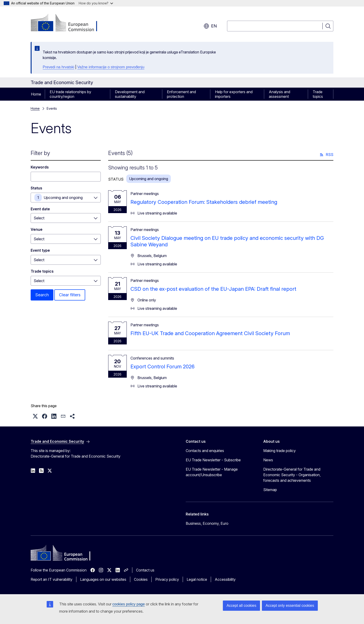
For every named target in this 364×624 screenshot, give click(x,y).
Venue (37, 229)
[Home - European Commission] (68, 23)
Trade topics (318, 94)
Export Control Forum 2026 (162, 366)
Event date (40, 209)
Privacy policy (167, 579)
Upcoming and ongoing (63, 198)
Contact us (145, 570)
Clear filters (70, 295)
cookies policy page (129, 604)
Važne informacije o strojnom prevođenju (111, 67)
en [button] (210, 26)
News (268, 460)
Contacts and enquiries (205, 451)
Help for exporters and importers (234, 94)
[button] (35, 416)
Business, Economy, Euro (207, 523)
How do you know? (96, 3)
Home (36, 94)
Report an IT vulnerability (52, 579)
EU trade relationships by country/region (70, 94)
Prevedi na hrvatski (58, 67)
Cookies (141, 579)
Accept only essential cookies (290, 606)
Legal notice (197, 579)
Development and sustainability (130, 94)
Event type (40, 250)
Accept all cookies (241, 606)
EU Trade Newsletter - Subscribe (213, 460)
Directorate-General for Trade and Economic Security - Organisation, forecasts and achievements (292, 475)
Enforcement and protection (181, 94)
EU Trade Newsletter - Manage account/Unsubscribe (212, 472)
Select (39, 239)
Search (42, 295)
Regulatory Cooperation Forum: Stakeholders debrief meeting (204, 202)
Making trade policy (279, 451)
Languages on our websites (103, 579)
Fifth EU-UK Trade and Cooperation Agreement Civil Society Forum (210, 333)
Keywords (40, 167)
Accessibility (225, 579)
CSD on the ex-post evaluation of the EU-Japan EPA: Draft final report (213, 289)
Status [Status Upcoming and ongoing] (36, 188)
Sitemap (270, 490)
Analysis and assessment (279, 94)
